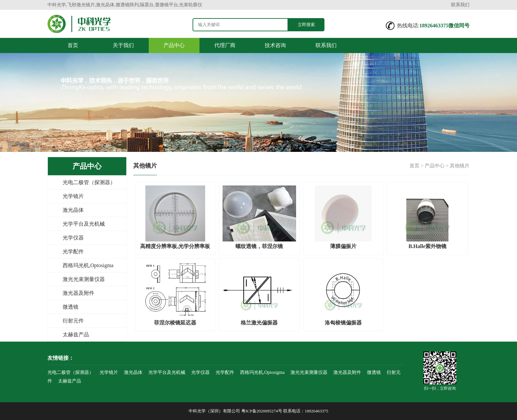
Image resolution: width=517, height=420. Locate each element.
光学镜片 (73, 196)
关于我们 (123, 45)
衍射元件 (73, 321)
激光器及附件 (78, 293)
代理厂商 (225, 45)
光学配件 (73, 252)
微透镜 (71, 307)
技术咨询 (275, 45)
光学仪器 (73, 238)
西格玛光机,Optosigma (88, 265)
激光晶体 (73, 210)
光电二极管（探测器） (89, 182)
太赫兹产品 (76, 335)
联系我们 (460, 5)
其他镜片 (460, 166)
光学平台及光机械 (84, 224)
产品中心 (174, 45)
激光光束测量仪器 (84, 279)
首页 (73, 45)
